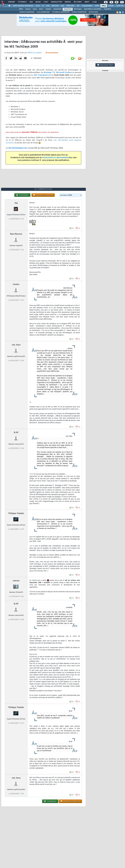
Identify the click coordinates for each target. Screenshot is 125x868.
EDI (78, 6)
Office (104, 6)
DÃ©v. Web (70, 6)
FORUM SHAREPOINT (27, 12)
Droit (87, 2)
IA (43, 6)
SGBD (97, 6)
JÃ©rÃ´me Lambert (34, 53)
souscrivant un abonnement (55, 158)
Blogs (38, 2)
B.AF (16, 432)
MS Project (78, 9)
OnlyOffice (108, 9)
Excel (35, 9)
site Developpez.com (18, 148)
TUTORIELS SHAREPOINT (61, 12)
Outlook (48, 9)
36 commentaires (52, 53)
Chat (46, 2)
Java (62, 6)
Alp (16, 203)
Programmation (87, 6)
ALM (48, 6)
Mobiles (111, 6)
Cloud (38, 6)
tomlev (16, 284)
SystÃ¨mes (120, 6)
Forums (12, 2)
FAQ (31, 2)
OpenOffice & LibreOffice (93, 9)
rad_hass (16, 345)
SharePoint (68, 9)
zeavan (16, 581)
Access (28, 9)
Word (41, 9)
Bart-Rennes (16, 234)
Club (94, 2)
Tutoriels (22, 2)
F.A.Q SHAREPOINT (43, 12)
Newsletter (56, 2)
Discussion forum (105, 65)
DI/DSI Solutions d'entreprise (23, 6)
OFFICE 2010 (93, 12)
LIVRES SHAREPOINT (79, 12)
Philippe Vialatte (16, 513)
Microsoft (55, 6)
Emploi (68, 2)
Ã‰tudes (78, 2)
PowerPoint (57, 9)
